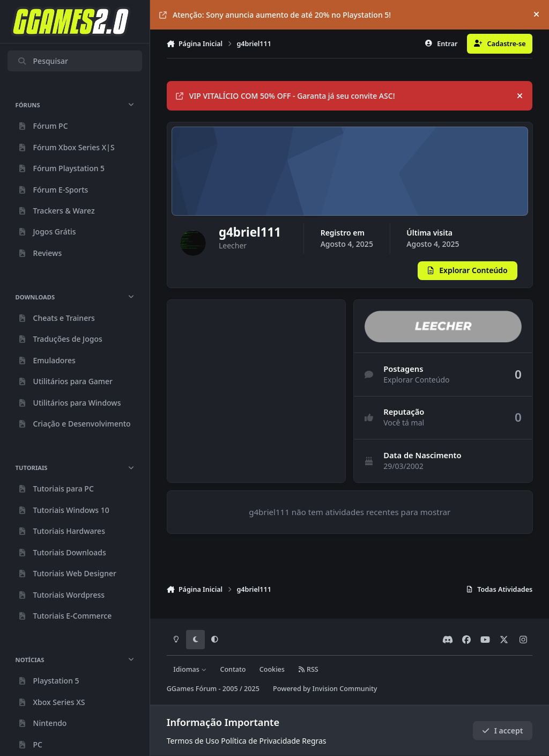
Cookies (272, 669)
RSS (308, 669)
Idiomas (190, 669)
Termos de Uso (193, 741)
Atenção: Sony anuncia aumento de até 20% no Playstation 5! (275, 15)
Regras (314, 741)
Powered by (325, 689)
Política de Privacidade (260, 741)
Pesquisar (43, 61)
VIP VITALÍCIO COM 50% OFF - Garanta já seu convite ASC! (285, 96)
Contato (233, 669)
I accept (502, 731)
